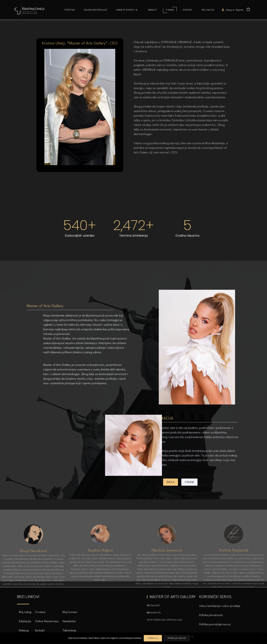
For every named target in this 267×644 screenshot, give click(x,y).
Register (240, 10)
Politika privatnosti (211, 615)
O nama (40, 612)
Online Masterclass (47, 621)
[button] (249, 10)
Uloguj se (230, 10)
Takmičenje (69, 631)
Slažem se (153, 638)
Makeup (24, 631)
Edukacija (25, 621)
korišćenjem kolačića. (132, 638)
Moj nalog (25, 612)
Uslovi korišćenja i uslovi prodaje (220, 606)
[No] (192, 637)
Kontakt (40, 631)
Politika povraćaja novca (215, 625)
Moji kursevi (70, 612)
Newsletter (69, 621)
